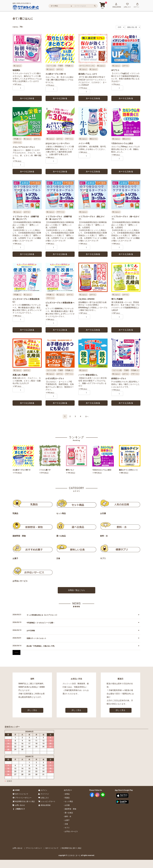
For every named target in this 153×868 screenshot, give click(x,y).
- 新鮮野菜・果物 (70, 809)
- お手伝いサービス (71, 831)
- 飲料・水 (67, 816)
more (16, 652)
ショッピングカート (47, 801)
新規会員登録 (44, 805)
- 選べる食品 (68, 813)
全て (15, 19)
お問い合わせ (19, 805)
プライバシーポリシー (22, 798)
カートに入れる (27, 98)
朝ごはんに (26, 19)
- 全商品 (67, 794)
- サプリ (67, 828)
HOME (16, 790)
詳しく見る (32, 710)
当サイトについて (20, 794)
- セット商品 (68, 801)
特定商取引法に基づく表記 (24, 801)
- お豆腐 (67, 805)
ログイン (43, 790)
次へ (87, 416)
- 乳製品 (67, 798)
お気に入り (43, 798)
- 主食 (66, 824)
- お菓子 (67, 820)
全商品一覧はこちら (76, 590)
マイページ (43, 794)
